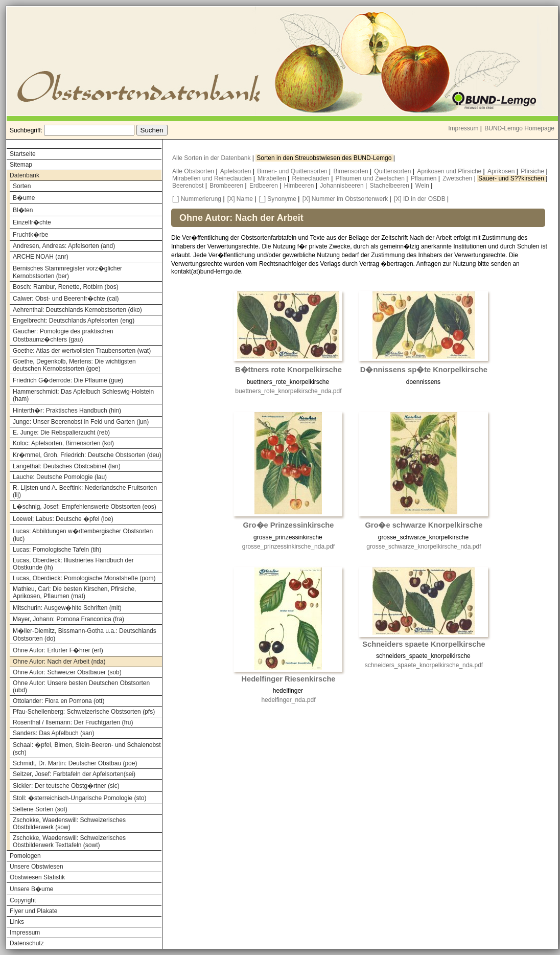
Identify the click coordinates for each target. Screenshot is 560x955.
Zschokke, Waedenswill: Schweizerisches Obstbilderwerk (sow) (69, 824)
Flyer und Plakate (33, 911)
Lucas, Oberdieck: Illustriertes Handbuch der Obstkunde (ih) (73, 564)
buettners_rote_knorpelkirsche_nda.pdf (288, 391)
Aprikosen (502, 171)
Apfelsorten (237, 171)
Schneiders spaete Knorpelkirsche (424, 644)
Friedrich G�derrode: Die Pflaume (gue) (68, 380)
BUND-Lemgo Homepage (519, 128)
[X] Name (240, 199)
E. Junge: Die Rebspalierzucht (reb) (61, 433)
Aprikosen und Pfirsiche (450, 171)
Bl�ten (23, 210)
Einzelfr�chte (32, 222)
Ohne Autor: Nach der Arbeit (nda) (59, 662)
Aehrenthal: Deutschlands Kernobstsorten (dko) (77, 310)
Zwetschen (458, 178)
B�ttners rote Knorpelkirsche (288, 370)
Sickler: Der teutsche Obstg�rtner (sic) (66, 786)
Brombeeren (227, 186)
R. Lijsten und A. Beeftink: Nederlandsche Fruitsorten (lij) (85, 491)
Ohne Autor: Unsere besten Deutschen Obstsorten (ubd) (81, 687)
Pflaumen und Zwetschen (371, 178)
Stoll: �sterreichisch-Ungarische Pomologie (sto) (79, 798)
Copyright (23, 900)
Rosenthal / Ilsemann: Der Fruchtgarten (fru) (73, 722)
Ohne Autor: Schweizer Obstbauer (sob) (67, 672)
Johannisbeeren (343, 186)
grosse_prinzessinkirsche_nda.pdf (288, 547)
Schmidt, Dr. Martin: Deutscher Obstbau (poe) (75, 763)
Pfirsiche (533, 171)
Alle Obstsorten (194, 171)
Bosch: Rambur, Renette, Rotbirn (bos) (66, 287)
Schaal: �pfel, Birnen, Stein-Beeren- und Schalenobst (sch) (87, 749)
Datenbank (25, 175)
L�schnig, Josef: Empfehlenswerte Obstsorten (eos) (85, 507)
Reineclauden (311, 178)
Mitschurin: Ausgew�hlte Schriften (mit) (67, 608)
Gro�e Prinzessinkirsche (288, 525)
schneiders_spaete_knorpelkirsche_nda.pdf (424, 665)
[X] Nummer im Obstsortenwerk (345, 199)
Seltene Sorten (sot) (40, 809)
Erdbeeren (264, 186)
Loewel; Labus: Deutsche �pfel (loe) (63, 519)
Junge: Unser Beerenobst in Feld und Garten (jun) (81, 422)
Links (17, 922)
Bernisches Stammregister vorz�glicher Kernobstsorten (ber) (67, 272)
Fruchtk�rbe (30, 235)
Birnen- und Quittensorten (293, 171)
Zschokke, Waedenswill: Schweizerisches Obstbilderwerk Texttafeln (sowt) (69, 842)
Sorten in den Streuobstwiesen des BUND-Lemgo (325, 158)
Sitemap (21, 165)
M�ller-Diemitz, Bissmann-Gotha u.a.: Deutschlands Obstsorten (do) (85, 635)
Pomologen (25, 856)
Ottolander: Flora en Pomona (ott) (59, 701)
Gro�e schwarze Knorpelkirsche (424, 525)
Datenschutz (27, 943)
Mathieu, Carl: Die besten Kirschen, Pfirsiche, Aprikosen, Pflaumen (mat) (74, 593)
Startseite (23, 154)
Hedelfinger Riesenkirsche (288, 679)
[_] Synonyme (278, 199)
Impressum (463, 128)
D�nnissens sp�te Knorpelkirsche (424, 370)
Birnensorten (352, 171)
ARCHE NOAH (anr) (41, 257)
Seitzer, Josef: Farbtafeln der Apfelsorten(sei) (74, 774)
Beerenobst (189, 186)
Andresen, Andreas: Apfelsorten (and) (64, 246)
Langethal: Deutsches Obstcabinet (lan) (67, 466)
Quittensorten (393, 171)
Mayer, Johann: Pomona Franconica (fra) (68, 619)
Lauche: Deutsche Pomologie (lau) (60, 477)
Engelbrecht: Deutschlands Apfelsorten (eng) (74, 321)
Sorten (22, 186)
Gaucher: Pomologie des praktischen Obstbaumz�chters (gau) (63, 335)
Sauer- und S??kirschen (512, 178)
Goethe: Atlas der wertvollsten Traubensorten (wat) (82, 351)
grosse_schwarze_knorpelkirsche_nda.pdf (424, 547)
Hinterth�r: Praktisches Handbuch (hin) (67, 411)
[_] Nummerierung (197, 199)
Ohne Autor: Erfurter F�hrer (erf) (58, 650)
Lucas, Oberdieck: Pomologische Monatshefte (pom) (84, 578)
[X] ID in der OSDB (420, 199)
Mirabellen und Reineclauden (213, 178)
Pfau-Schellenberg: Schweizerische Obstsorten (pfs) (84, 712)
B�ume (24, 198)
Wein (423, 186)
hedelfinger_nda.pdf (288, 700)
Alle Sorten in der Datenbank (212, 158)
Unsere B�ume (31, 889)
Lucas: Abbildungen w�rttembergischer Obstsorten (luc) (83, 535)
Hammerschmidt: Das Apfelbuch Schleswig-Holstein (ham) (83, 395)
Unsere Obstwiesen (37, 867)
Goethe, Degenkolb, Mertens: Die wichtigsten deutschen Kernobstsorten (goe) (74, 365)
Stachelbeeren (391, 186)
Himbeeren (300, 186)
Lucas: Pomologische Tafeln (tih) (57, 550)
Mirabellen (273, 178)
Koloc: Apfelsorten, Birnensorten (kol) (63, 443)
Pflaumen (425, 178)
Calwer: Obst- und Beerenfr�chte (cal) (66, 299)
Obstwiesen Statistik (37, 877)
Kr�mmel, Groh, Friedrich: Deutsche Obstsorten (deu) (87, 455)
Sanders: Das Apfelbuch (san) (53, 733)
